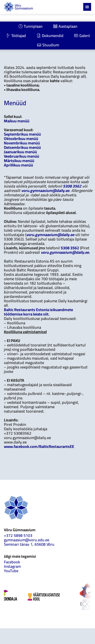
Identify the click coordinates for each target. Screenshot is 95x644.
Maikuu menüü (17, 121)
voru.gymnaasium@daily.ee (45, 190)
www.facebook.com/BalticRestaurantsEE (39, 446)
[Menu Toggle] (87, 7)
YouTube (11, 571)
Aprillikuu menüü (18, 165)
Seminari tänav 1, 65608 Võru (29, 544)
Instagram (12, 566)
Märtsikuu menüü (19, 161)
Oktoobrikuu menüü (21, 139)
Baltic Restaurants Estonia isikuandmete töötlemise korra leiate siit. (38, 312)
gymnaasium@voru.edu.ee (27, 540)
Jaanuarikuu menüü (20, 152)
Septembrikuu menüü (22, 134)
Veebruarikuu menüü (22, 156)
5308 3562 (72, 186)
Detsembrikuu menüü (22, 147)
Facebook (12, 562)
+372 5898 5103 (18, 535)
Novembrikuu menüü (22, 143)
